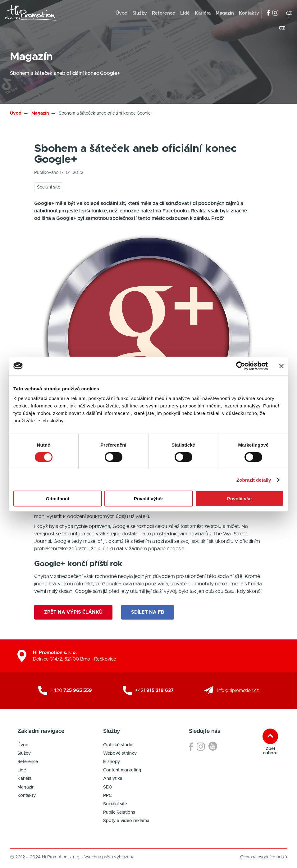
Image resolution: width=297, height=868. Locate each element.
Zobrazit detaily (254, 480)
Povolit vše (239, 499)
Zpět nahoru (270, 751)
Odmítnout (58, 499)
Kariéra (203, 13)
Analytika (113, 779)
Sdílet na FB (148, 612)
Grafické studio (118, 745)
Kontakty (249, 13)
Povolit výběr (148, 499)
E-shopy (112, 762)
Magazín (225, 13)
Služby (140, 13)
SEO (108, 787)
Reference (164, 13)
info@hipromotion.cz (238, 691)
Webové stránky (120, 753)
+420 (71, 691)
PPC (107, 796)
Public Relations (119, 812)
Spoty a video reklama (126, 821)
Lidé (185, 13)
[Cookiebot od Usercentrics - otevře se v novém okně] (241, 366)
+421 (154, 691)
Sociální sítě (115, 804)
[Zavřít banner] (281, 366)
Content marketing (122, 770)
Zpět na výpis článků (73, 612)
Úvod (121, 13)
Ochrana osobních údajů (264, 857)
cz (289, 13)
